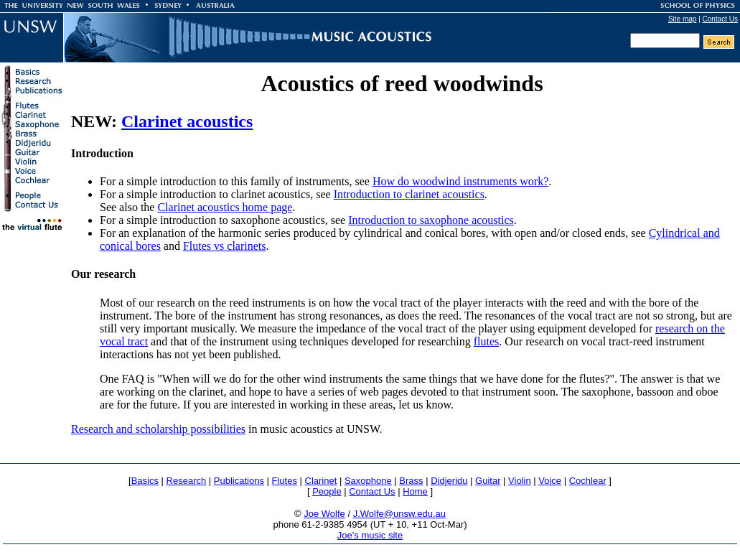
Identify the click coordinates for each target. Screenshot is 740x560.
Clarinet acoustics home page (225, 207)
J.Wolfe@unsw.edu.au (399, 514)
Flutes (285, 481)
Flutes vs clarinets (225, 246)
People (327, 491)
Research (187, 481)
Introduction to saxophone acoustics (431, 220)
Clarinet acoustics (187, 121)
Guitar (488, 481)
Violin (520, 481)
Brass (411, 481)
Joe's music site (370, 535)
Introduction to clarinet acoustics (409, 194)
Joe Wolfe (324, 514)
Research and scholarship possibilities (158, 429)
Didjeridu (449, 481)
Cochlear (588, 481)
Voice (550, 481)
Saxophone (368, 481)
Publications (239, 481)
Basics (145, 481)
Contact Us (720, 19)
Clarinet (321, 481)
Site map (682, 19)
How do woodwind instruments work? (460, 181)
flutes (487, 341)
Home (415, 491)
